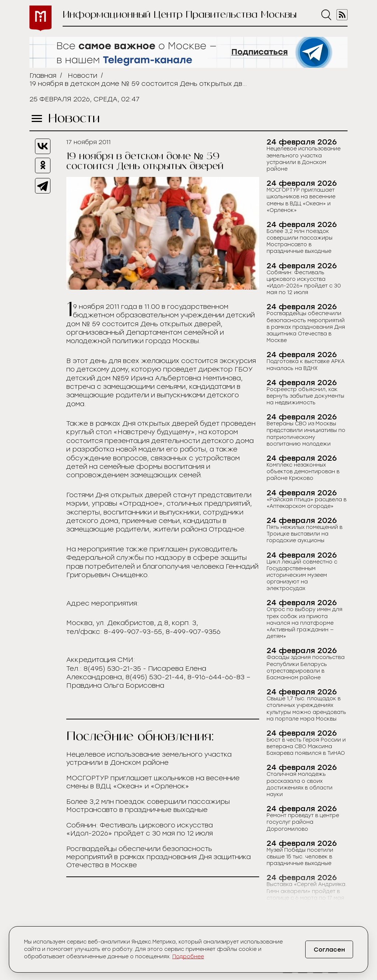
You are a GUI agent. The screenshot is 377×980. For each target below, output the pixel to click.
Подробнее (188, 957)
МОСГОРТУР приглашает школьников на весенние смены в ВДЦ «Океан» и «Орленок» (153, 782)
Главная (43, 76)
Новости (82, 76)
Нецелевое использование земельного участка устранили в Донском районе (149, 758)
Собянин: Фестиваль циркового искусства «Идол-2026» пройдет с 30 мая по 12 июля (140, 829)
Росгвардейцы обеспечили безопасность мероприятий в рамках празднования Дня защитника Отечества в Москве (158, 857)
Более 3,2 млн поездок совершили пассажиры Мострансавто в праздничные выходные (148, 806)
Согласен (329, 950)
